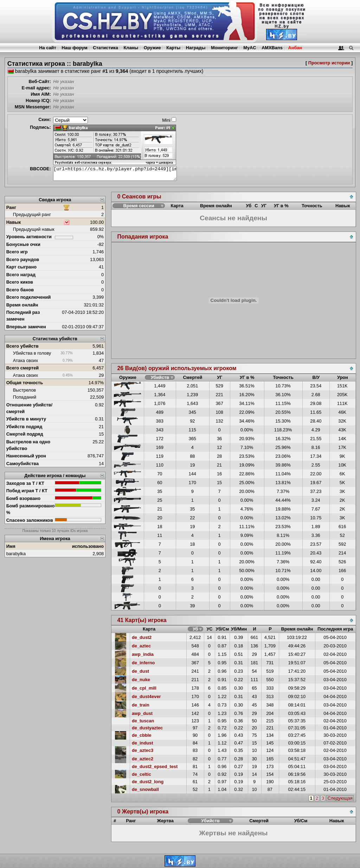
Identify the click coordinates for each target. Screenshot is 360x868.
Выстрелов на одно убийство (28, 445)
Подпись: (40, 127)
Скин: (45, 119)
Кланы (131, 48)
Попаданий (25, 397)
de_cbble (142, 735)
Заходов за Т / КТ (25, 483)
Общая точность (25, 383)
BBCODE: (40, 169)
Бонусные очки (23, 244)
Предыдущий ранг (32, 214)
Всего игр (17, 252)
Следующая (340, 798)
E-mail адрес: (36, 88)
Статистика (105, 48)
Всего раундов (23, 259)
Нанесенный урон (26, 456)
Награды (196, 48)
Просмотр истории (329, 63)
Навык (14, 222)
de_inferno (143, 663)
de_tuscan (143, 721)
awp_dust (142, 713)
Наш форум (75, 48)
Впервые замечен (26, 327)
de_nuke (141, 680)
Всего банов (20, 290)
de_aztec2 (143, 759)
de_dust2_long (148, 782)
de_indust (142, 743)
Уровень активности (29, 237)
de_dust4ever (146, 696)
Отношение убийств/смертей (29, 408)
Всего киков (20, 282)
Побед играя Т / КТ (27, 491)
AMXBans (272, 48)
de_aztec (141, 646)
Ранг (11, 207)
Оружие (152, 48)
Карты (173, 48)
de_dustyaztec (147, 728)
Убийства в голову (32, 353)
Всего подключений (29, 297)
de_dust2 (142, 637)
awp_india (143, 654)
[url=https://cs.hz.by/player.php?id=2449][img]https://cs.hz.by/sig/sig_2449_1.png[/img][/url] (115, 173)
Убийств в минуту (26, 419)
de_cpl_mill (144, 688)
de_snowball (145, 789)
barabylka (16, 554)
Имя (11, 546)
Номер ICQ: (38, 100)
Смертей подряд (25, 434)
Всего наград (21, 275)
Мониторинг (224, 48)
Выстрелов (24, 390)
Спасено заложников (30, 520)
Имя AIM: (41, 94)
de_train (141, 705)
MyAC (250, 48)
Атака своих (25, 360)
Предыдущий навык (34, 229)
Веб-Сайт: (40, 81)
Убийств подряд (24, 427)
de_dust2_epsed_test (155, 766)
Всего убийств (22, 346)
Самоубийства (22, 464)
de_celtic (142, 774)
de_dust (140, 671)
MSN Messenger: (33, 107)
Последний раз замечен (23, 316)
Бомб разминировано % (31, 509)
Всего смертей (23, 368)
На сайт (47, 48)
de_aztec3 (143, 750)
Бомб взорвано (24, 498)
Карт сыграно (21, 267)
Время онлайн (22, 305)
